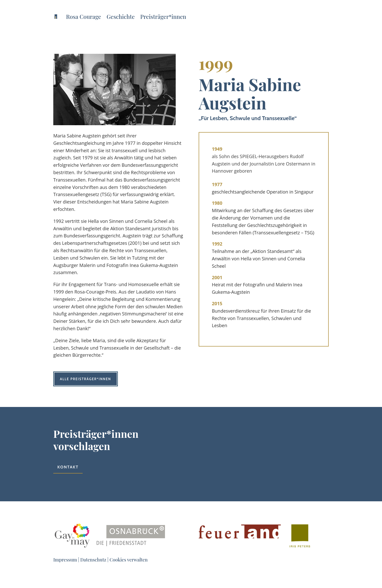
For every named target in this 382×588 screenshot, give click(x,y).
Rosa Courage (84, 17)
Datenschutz (93, 560)
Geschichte (121, 17)
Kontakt (68, 467)
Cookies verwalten (129, 560)
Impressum (65, 560)
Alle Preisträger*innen (86, 379)
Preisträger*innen (163, 17)
